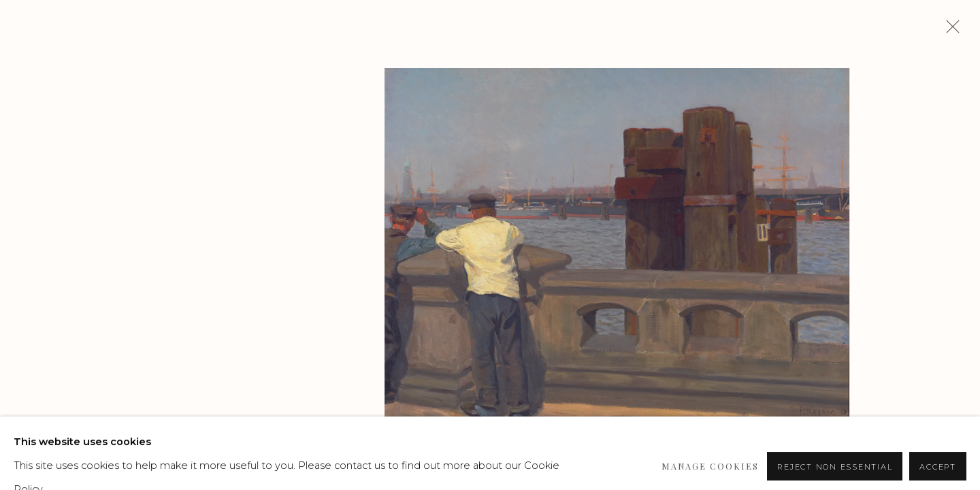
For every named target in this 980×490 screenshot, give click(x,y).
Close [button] (949, 31)
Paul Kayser (129, 135)
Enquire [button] (100, 355)
